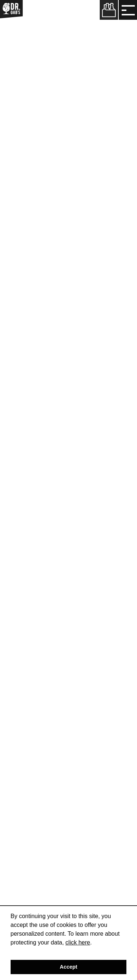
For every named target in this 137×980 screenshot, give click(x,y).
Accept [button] (69, 967)
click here (78, 942)
